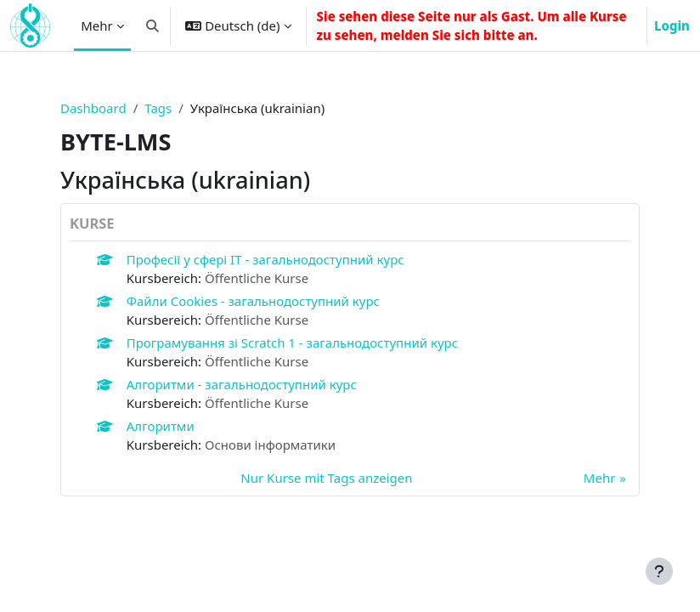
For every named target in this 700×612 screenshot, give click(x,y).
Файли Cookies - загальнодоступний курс (253, 301)
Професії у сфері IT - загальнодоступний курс (265, 259)
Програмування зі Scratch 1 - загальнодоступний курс (292, 343)
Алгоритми (161, 426)
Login (672, 25)
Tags (158, 108)
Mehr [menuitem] (97, 25)
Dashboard (93, 108)
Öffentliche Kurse (257, 278)
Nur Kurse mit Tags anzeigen (326, 478)
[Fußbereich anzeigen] (659, 571)
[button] (152, 25)
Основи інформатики (270, 445)
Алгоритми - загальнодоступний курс (242, 384)
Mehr (600, 478)
